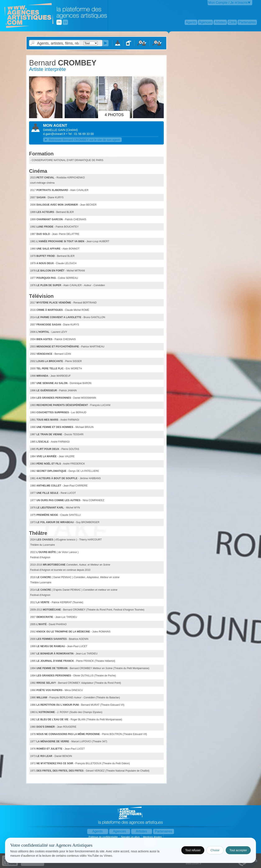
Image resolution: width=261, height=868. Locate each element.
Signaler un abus (131, 837)
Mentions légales (153, 837)
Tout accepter (238, 850)
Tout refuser (193, 850)
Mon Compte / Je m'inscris (228, 3)
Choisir (215, 850)
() (72, 130)
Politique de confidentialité (103, 837)
